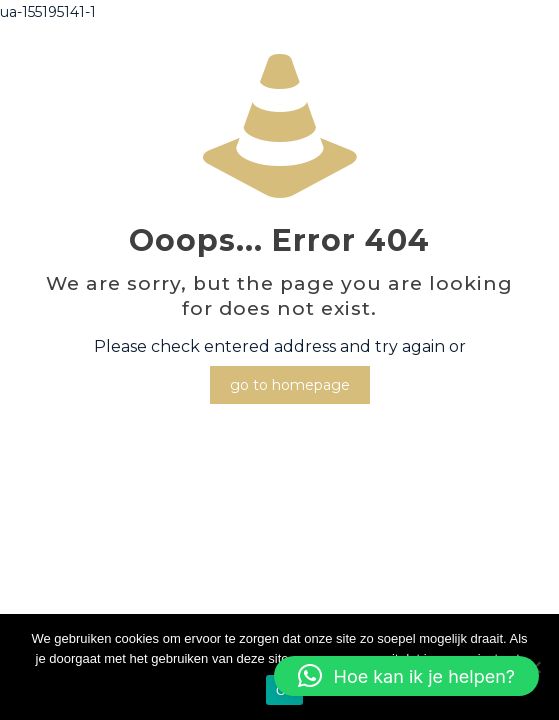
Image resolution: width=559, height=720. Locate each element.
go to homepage (290, 385)
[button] (406, 676)
